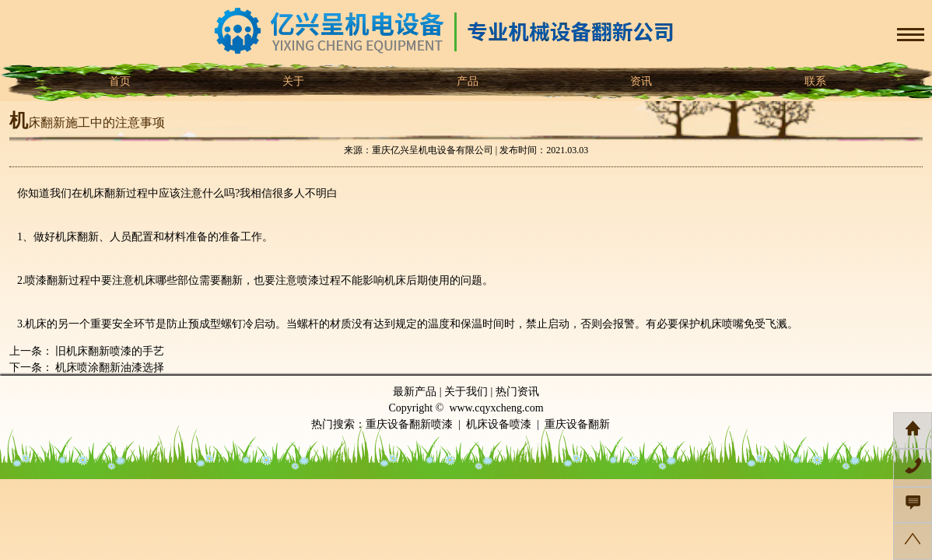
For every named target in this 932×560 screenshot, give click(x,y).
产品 (466, 81)
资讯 (640, 81)
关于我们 (466, 392)
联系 (814, 81)
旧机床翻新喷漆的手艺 (109, 351)
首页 (118, 81)
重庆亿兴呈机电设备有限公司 (433, 150)
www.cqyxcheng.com (496, 408)
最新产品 (415, 392)
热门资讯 (517, 392)
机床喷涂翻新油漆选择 (109, 367)
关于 (293, 81)
